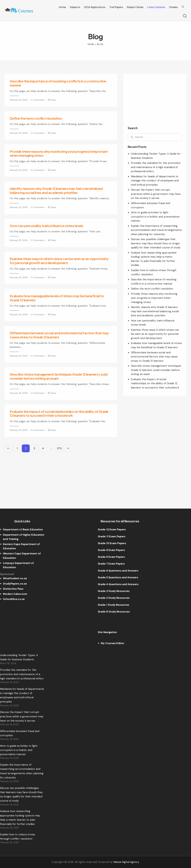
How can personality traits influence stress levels (46, 226)
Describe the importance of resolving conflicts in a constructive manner (58, 83)
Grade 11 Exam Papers (112, 536)
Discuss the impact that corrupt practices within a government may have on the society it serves (156, 194)
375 (60, 447)
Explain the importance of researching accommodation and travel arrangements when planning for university (156, 230)
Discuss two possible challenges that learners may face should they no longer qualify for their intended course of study (156, 243)
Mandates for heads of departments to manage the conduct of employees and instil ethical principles (155, 181)
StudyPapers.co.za (15, 584)
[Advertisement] (61, 474)
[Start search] (185, 16)
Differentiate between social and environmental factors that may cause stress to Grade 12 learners (59, 335)
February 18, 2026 (19, 100)
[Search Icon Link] (183, 7)
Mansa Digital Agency (126, 862)
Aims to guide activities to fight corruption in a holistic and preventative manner (155, 217)
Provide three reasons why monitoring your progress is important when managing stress (59, 153)
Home (91, 44)
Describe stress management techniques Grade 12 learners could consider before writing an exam (59, 376)
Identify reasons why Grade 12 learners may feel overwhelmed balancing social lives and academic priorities (56, 191)
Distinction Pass (13, 589)
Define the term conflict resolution (36, 118)
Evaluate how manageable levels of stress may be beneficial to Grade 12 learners (57, 298)
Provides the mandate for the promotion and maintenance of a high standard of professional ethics (156, 167)
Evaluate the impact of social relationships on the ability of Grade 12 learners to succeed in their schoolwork (59, 414)
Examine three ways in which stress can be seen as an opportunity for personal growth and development (59, 261)
